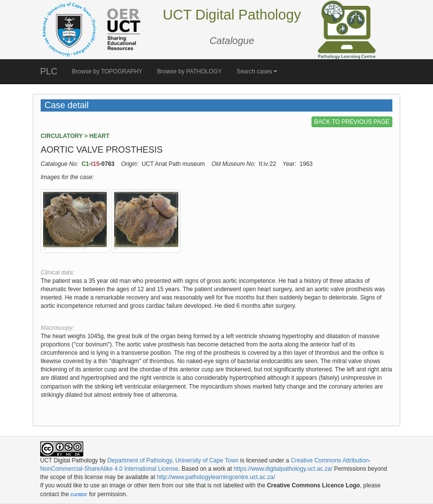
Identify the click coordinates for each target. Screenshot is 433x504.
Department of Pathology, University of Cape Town (173, 460)
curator (79, 494)
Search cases (257, 71)
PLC (49, 71)
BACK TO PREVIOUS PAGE (352, 122)
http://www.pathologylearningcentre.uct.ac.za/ (216, 477)
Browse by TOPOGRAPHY (107, 71)
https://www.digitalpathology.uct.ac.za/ (283, 469)
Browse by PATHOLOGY (190, 71)
